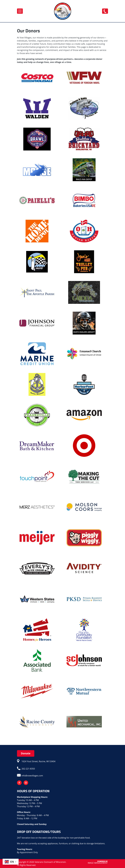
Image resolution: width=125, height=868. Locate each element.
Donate (26, 753)
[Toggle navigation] (20, 11)
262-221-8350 (105, 11)
